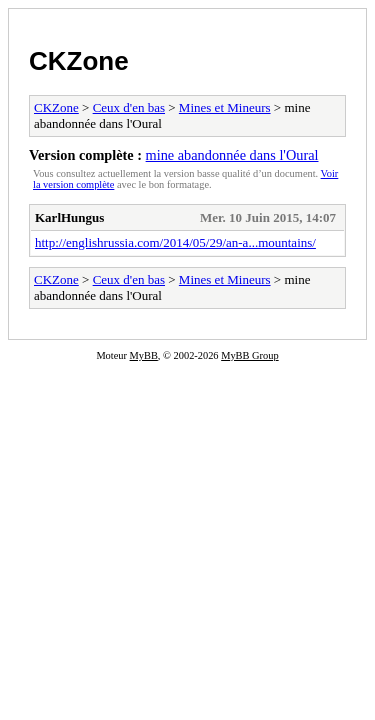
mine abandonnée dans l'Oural (232, 155)
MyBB (144, 355)
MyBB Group (249, 355)
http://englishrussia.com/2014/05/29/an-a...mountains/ (175, 242)
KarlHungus (69, 217)
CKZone (79, 61)
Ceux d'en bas (129, 107)
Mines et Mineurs (225, 107)
